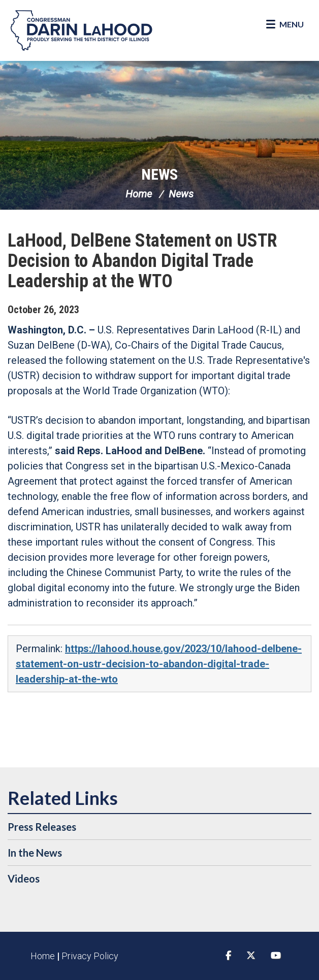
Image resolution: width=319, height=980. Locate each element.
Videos (24, 878)
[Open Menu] (285, 24)
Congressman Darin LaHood (81, 30)
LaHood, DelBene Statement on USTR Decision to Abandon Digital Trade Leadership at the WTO (142, 261)
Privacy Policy (90, 956)
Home (139, 194)
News (160, 174)
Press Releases (42, 827)
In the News (35, 853)
